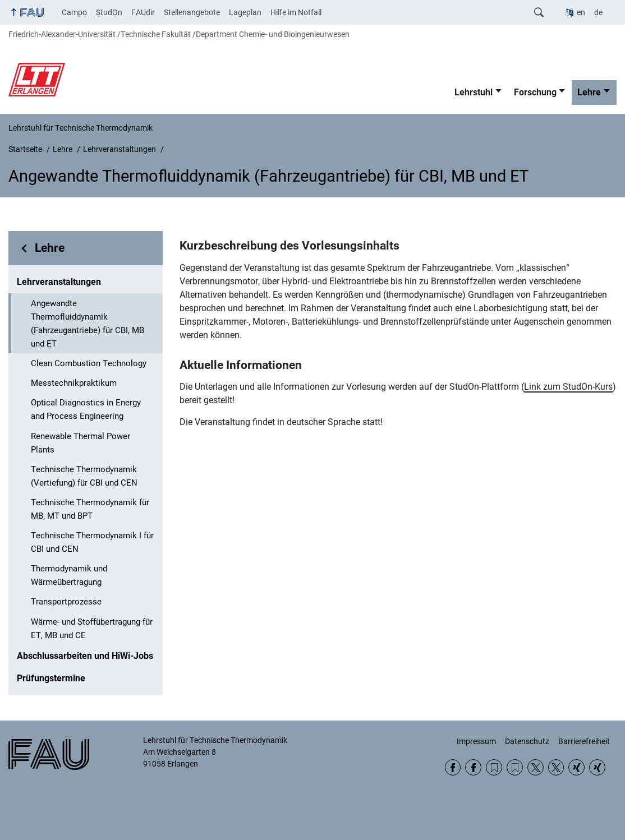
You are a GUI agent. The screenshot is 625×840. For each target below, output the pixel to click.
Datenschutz (527, 741)
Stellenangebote (192, 12)
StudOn (109, 12)
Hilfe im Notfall (296, 12)
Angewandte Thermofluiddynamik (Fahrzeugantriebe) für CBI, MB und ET (88, 324)
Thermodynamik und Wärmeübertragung (69, 575)
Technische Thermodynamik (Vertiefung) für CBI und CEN (84, 476)
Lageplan (245, 12)
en (581, 12)
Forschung (535, 92)
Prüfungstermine (51, 678)
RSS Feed (494, 767)
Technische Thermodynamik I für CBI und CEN (92, 542)
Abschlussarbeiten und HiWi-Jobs (85, 656)
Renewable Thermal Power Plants (81, 443)
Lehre (589, 92)
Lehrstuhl (474, 92)
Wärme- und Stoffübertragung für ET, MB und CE (92, 629)
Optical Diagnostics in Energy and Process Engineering (86, 409)
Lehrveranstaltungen (59, 282)
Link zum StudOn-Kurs (568, 387)
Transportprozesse (66, 602)
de (598, 12)
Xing (576, 767)
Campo (74, 12)
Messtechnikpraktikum (74, 383)
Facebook (453, 767)
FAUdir (143, 12)
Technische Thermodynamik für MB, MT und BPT (90, 509)
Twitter (536, 767)
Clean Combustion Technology (89, 363)
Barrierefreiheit (584, 741)
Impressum (476, 741)
